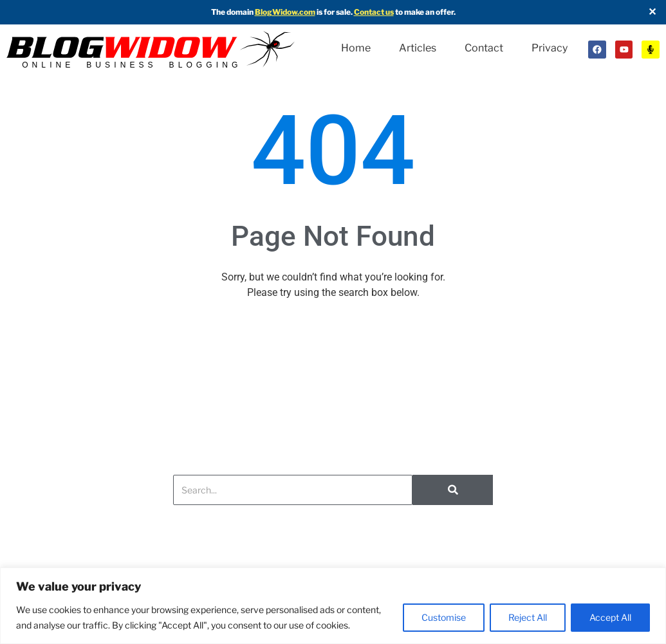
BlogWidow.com (285, 12)
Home (356, 39)
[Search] (293, 498)
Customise (444, 617)
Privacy (365, 65)
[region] (333, 606)
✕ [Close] (652, 12)
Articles (418, 39)
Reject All (528, 617)
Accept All (610, 617)
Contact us (374, 12)
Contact (484, 39)
